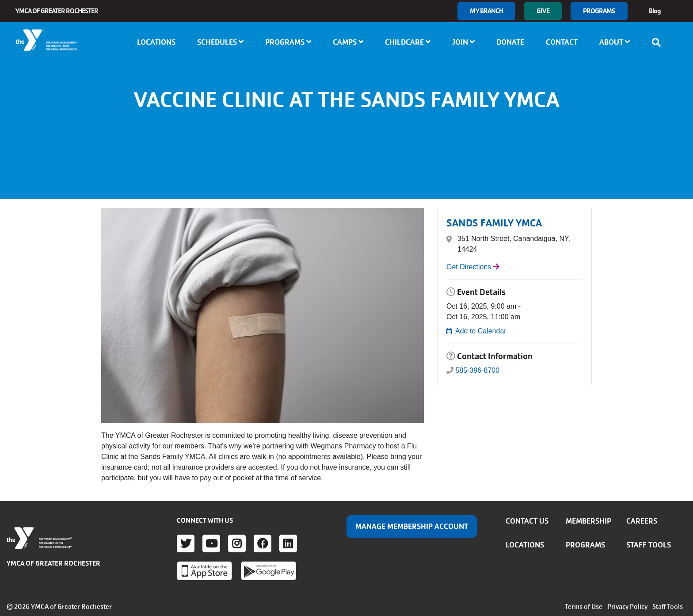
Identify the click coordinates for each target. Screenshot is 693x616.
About (615, 42)
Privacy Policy (627, 607)
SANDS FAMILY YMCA (494, 223)
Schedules (220, 42)
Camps (348, 42)
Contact (562, 42)
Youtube (211, 543)
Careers (642, 521)
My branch (486, 11)
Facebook (263, 543)
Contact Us (527, 521)
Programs (599, 11)
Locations (156, 42)
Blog (655, 11)
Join (463, 42)
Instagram (237, 543)
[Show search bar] (659, 42)
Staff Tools (649, 545)
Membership (588, 521)
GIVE (543, 11)
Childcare (408, 42)
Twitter (186, 543)
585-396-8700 (477, 370)
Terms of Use (584, 607)
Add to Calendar (481, 331)
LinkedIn (288, 543)
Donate (510, 42)
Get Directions (469, 267)
